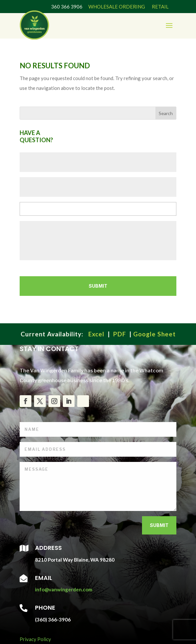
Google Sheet (154, 334)
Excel (96, 334)
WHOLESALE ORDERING (117, 7)
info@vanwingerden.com (64, 589)
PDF (120, 334)
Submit (159, 525)
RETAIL (160, 7)
